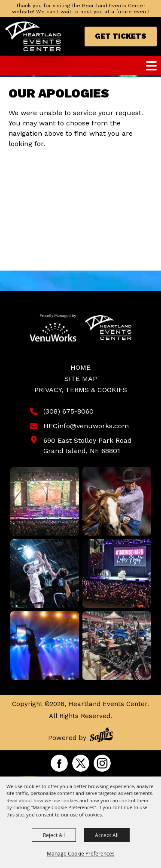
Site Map (81, 379)
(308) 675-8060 (68, 411)
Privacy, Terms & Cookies (81, 390)
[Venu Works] (53, 328)
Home (80, 367)
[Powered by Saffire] (101, 736)
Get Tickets (121, 36)
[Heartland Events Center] (33, 37)
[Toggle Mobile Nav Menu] (151, 66)
